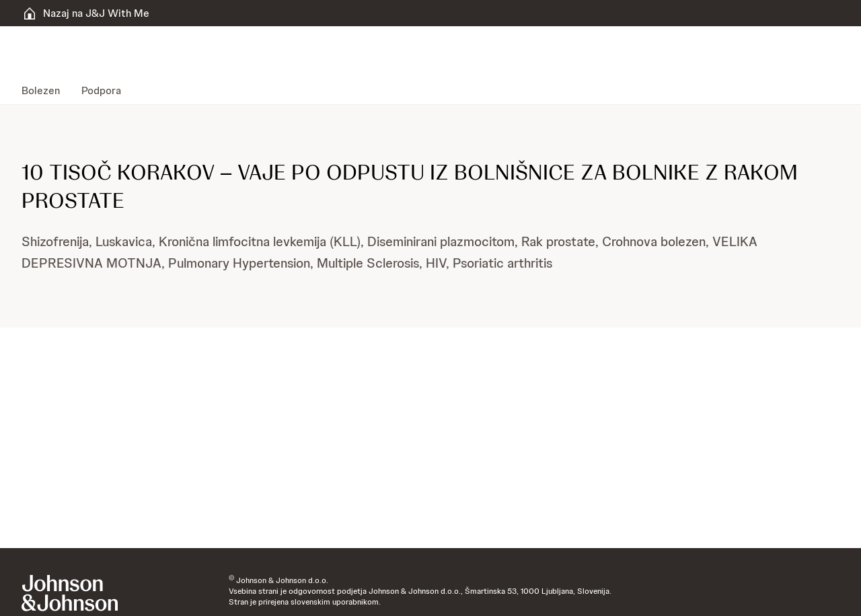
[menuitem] (46, 91)
